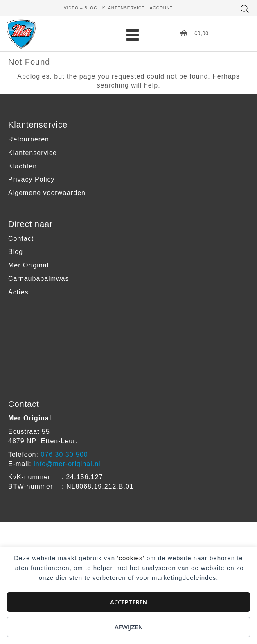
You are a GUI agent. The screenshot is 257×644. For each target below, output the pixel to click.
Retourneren (29, 139)
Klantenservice (33, 153)
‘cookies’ (131, 558)
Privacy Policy (32, 179)
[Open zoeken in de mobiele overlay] (245, 9)
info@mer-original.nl (67, 464)
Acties (18, 292)
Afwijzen (129, 627)
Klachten (23, 166)
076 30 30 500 (64, 454)
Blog (16, 252)
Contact (21, 239)
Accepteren (129, 602)
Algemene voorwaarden (47, 193)
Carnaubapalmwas (38, 279)
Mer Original (28, 265)
